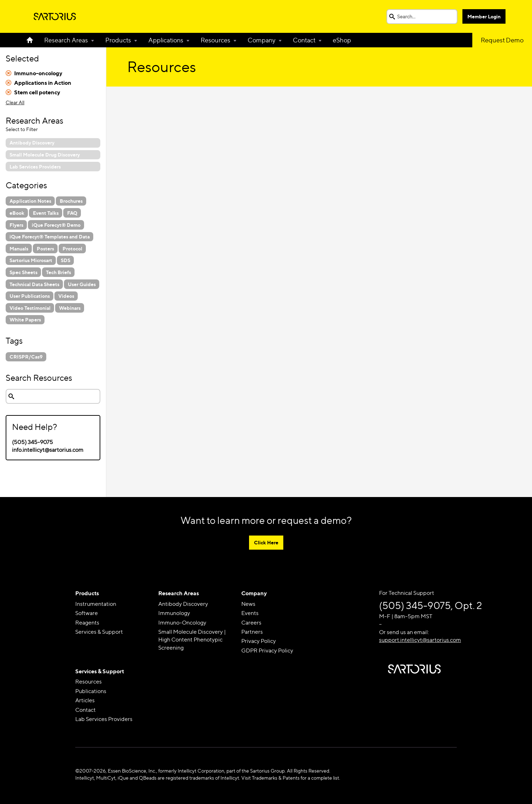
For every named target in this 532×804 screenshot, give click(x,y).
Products (118, 40)
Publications (91, 691)
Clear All (15, 102)
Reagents (87, 623)
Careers (251, 623)
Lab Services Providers (104, 719)
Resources (215, 40)
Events (250, 613)
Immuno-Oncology (182, 623)
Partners (252, 632)
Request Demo (502, 40)
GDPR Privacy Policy (267, 651)
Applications (166, 40)
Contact (304, 40)
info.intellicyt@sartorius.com (48, 450)
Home (32, 40)
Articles (85, 700)
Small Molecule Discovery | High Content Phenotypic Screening (192, 640)
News (248, 604)
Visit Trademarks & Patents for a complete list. (291, 778)
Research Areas (66, 40)
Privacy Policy (259, 641)
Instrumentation (96, 604)
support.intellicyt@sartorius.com (420, 640)
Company (262, 40)
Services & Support (99, 632)
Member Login (484, 16)
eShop (342, 40)
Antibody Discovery (183, 604)
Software (87, 613)
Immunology (174, 613)
